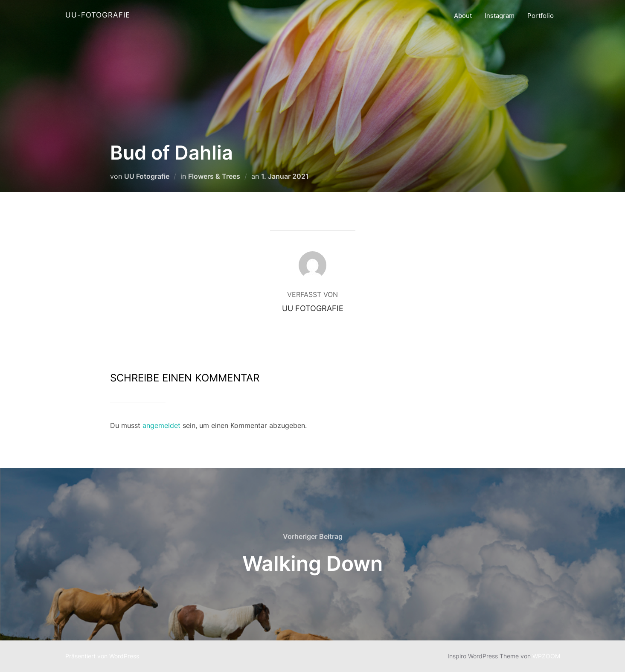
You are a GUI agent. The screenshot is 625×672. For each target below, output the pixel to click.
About (463, 16)
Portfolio (541, 16)
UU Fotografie (147, 176)
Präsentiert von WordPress (102, 656)
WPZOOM (546, 656)
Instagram (500, 16)
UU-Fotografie (98, 15)
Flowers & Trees (214, 176)
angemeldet (161, 425)
